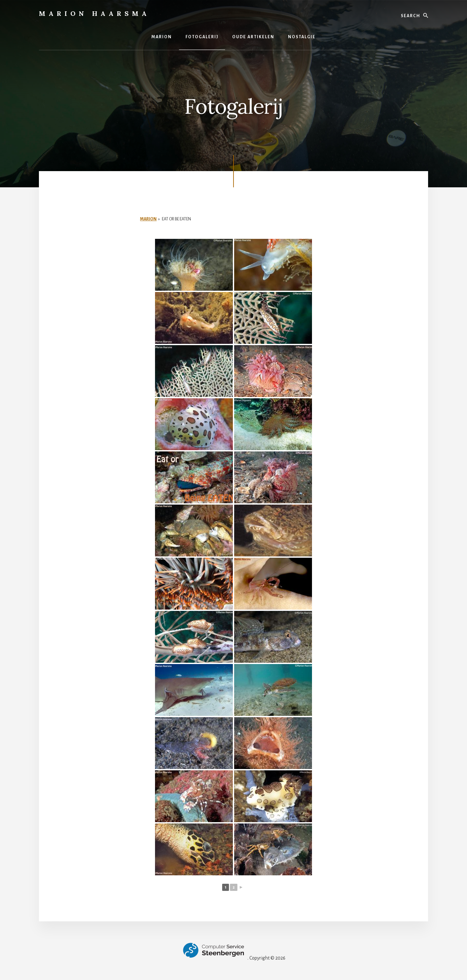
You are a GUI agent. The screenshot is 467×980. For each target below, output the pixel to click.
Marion (148, 219)
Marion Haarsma (94, 13)
